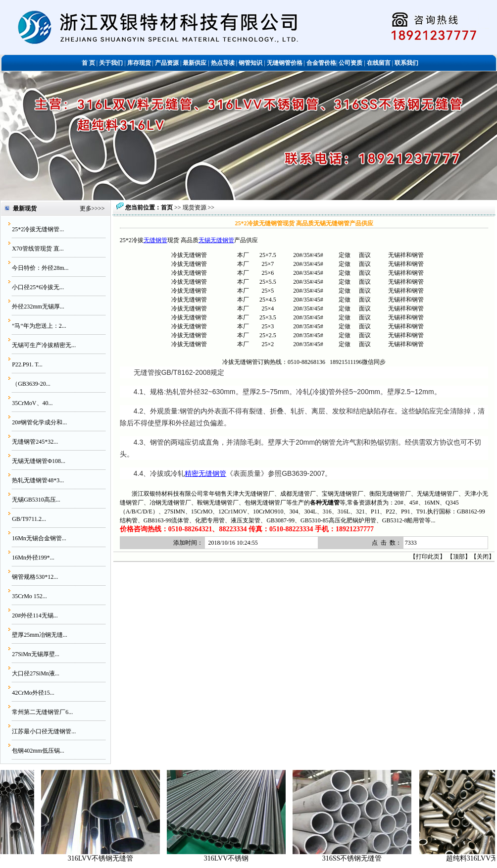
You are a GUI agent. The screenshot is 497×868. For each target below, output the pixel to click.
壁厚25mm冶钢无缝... (40, 635)
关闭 (483, 557)
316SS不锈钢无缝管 (363, 858)
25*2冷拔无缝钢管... (38, 229)
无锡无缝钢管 (216, 240)
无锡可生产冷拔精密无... (44, 345)
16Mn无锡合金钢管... (39, 538)
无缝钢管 (155, 240)
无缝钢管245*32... (35, 442)
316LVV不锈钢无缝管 (112, 858)
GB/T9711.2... (29, 519)
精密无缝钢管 (205, 473)
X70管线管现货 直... (38, 249)
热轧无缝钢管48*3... (38, 480)
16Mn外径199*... (33, 558)
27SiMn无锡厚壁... (36, 654)
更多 (86, 208)
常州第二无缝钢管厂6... (42, 712)
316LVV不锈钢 (237, 858)
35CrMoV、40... (32, 403)
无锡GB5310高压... (36, 500)
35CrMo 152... (29, 596)
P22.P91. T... (27, 364)
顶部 (459, 557)
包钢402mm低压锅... (38, 751)
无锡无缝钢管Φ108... (39, 461)
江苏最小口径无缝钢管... (44, 731)
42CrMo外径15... (33, 693)
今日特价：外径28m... (40, 268)
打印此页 (428, 557)
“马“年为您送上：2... (39, 326)
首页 (167, 207)
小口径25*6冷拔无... (38, 287)
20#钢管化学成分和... (39, 422)
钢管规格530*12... (35, 577)
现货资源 (195, 207)
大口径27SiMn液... (36, 673)
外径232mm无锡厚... (38, 306)
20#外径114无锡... (35, 615)
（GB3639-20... (31, 384)
